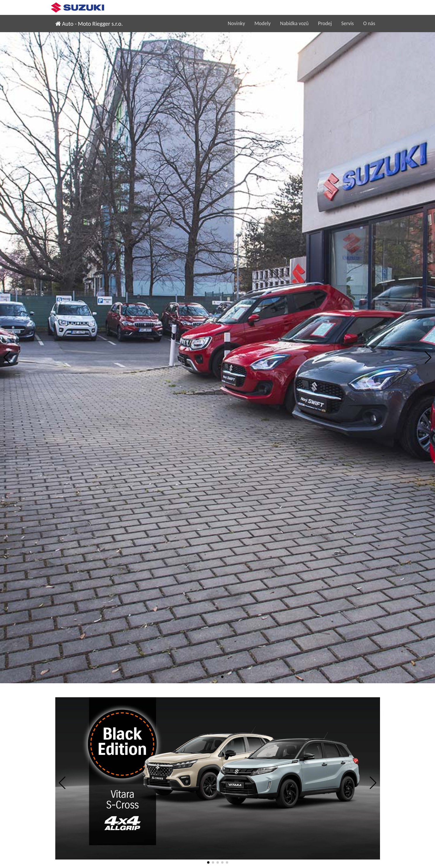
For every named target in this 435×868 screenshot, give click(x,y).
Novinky (237, 23)
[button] (7, 358)
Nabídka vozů (294, 23)
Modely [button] (263, 23)
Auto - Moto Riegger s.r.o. (89, 24)
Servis (347, 23)
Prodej (325, 23)
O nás (369, 23)
